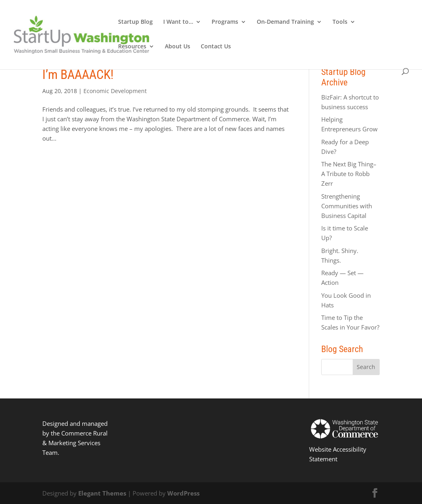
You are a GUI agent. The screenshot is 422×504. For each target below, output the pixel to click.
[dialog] (407, 488)
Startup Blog (135, 22)
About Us (178, 47)
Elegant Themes (102, 493)
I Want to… (178, 22)
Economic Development (115, 91)
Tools (340, 22)
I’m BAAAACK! (78, 75)
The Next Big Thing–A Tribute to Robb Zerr (349, 174)
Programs (225, 22)
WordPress (183, 493)
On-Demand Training (285, 22)
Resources (132, 47)
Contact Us (216, 47)
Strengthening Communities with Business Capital (347, 206)
